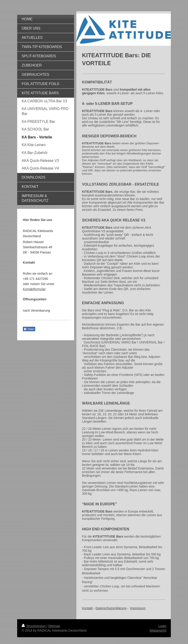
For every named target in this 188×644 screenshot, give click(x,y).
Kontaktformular (34, 289)
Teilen (29, 329)
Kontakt (87, 608)
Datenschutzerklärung (111, 608)
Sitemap (54, 626)
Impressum (138, 608)
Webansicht (158, 630)
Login (162, 626)
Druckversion (34, 626)
